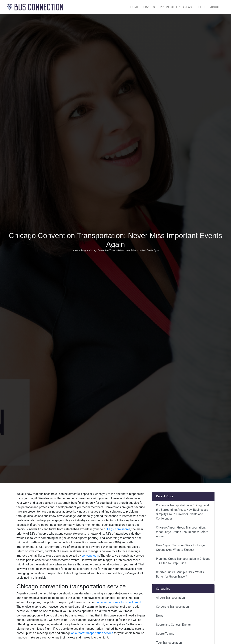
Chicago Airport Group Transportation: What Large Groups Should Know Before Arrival (182, 532)
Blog (83, 250)
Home (134, 7)
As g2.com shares (118, 529)
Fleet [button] (201, 7)
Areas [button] (187, 7)
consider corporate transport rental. (118, 602)
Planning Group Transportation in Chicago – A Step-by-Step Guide (183, 561)
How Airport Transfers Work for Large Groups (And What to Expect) (180, 548)
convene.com (90, 556)
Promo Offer (170, 7)
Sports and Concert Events (173, 625)
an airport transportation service (92, 633)
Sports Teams (165, 634)
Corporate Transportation (172, 607)
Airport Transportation (170, 598)
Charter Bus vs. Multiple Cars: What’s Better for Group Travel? (180, 574)
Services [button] (148, 7)
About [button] (215, 7)
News (160, 616)
